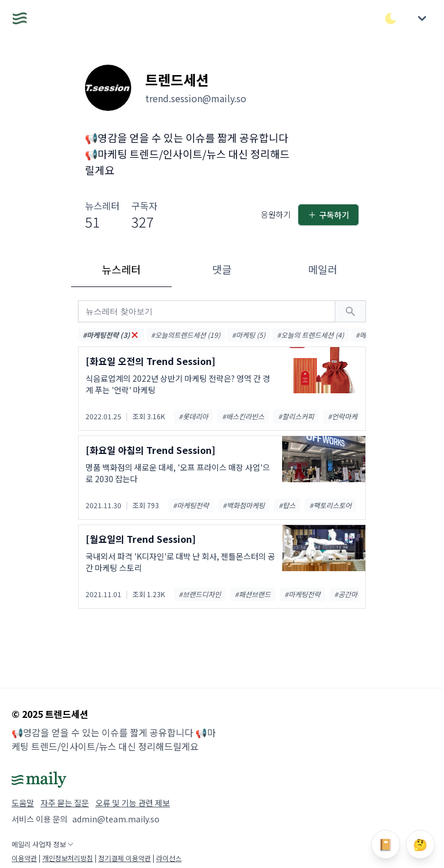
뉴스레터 (121, 269)
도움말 (23, 803)
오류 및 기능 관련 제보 (133, 803)
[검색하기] (350, 311)
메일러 (323, 269)
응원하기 (276, 214)
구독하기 (328, 215)
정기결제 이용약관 (125, 858)
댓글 (222, 269)
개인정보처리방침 (68, 858)
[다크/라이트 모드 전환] (391, 18)
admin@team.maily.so (116, 819)
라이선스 (169, 858)
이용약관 (24, 858)
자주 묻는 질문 (65, 803)
